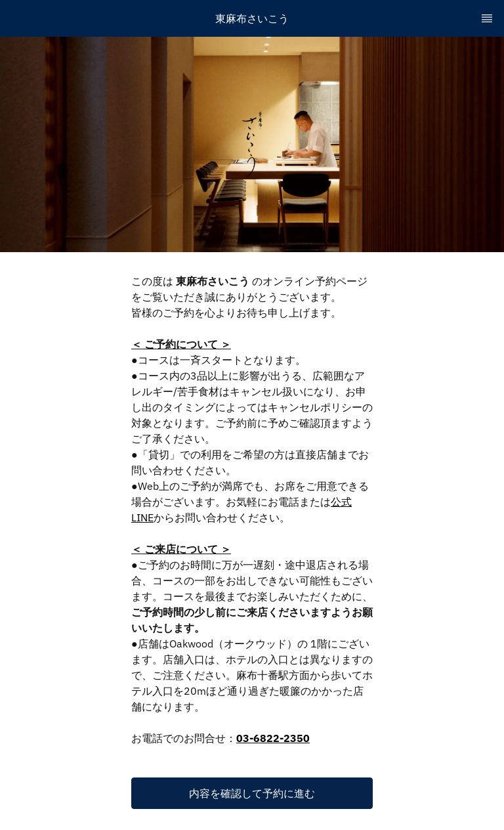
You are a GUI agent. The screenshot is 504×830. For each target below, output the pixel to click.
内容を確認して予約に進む (252, 793)
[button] (252, 793)
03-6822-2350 (273, 738)
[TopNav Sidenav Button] (487, 18)
